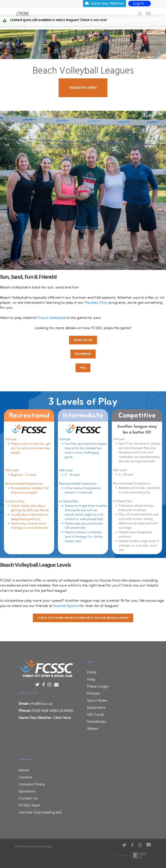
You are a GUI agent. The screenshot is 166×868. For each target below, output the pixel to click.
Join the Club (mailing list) (40, 812)
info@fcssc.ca (41, 704)
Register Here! (83, 88)
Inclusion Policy (32, 784)
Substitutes (97, 722)
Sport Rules (83, 340)
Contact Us (28, 798)
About (24, 770)
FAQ (83, 368)
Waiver (93, 729)
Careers (25, 777)
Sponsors (27, 791)
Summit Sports (66, 606)
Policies (93, 693)
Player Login (98, 686)
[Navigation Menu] (148, 13)
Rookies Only (96, 303)
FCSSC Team (29, 805)
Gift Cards (96, 715)
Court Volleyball (52, 318)
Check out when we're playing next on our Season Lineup (83, 618)
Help (91, 679)
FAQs (92, 672)
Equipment (83, 354)
